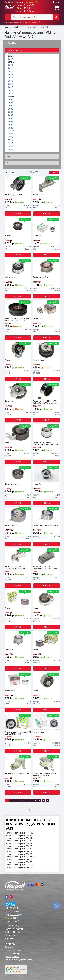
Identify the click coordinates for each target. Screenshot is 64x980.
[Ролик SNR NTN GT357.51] (46, 639)
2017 (10, 87)
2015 (10, 81)
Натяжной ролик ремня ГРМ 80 (19, 836)
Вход (56, 2)
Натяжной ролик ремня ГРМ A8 (19, 854)
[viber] (7, 897)
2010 (10, 65)
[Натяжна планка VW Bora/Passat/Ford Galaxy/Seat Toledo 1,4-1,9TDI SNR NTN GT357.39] (46, 556)
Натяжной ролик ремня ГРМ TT (19, 867)
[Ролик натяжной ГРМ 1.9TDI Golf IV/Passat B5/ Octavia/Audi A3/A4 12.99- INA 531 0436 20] (46, 391)
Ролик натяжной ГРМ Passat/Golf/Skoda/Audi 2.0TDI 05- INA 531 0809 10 (46, 443)
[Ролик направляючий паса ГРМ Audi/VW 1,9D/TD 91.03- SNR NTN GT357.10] (18, 722)
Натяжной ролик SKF (13, 195)
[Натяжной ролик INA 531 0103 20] (18, 474)
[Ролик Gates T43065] (46, 308)
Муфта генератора (13, 277)
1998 (10, 146)
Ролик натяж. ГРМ (41, 277)
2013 (10, 75)
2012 (10, 71)
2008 (10, 125)
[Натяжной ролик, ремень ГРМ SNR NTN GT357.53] (18, 763)
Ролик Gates (38, 319)
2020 (11, 59)
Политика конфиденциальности (18, 960)
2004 (11, 112)
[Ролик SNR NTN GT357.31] (46, 680)
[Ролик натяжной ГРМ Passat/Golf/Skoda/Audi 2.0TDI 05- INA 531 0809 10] (46, 432)
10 (43, 800)
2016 (10, 84)
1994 (11, 134)
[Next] (47, 800)
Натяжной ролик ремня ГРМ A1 (19, 838)
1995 (10, 137)
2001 (10, 103)
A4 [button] (9, 163)
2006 (10, 118)
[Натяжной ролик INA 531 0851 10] (46, 722)
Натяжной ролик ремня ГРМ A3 (19, 844)
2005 (10, 115)
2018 (10, 90)
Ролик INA (9, 236)
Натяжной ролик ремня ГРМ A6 (19, 849)
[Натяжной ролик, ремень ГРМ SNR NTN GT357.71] (46, 515)
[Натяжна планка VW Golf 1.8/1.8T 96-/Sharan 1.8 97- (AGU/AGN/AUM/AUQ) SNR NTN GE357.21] (18, 556)
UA (10, 2)
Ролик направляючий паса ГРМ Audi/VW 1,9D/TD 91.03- (18, 733)
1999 (10, 150)
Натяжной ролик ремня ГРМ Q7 (19, 865)
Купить (18, 214)
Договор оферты (12, 957)
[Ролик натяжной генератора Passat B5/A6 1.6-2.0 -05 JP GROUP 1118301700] (18, 308)
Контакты (19, 2)
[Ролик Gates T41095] (18, 680)
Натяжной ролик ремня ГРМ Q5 (19, 862)
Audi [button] (10, 157)
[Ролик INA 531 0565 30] (18, 639)
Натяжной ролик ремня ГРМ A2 (19, 841)
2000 (11, 99)
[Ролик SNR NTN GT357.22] (18, 598)
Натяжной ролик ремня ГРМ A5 (19, 846)
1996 (10, 140)
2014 (11, 78)
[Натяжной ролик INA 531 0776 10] (18, 515)
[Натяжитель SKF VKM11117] (47, 184)
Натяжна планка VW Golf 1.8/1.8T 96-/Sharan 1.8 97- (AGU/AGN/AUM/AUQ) (16, 568)
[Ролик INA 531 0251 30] (18, 226)
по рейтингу (10, 172)
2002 (11, 106)
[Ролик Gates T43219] (46, 474)
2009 (11, 128)
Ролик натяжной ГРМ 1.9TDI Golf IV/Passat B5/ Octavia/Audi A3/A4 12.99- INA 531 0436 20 (46, 402)
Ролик (7, 360)
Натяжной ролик (40, 360)
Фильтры (54, 172)
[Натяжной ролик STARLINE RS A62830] (18, 391)
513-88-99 (26, 5)
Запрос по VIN (32, 2)
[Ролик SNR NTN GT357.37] (18, 350)
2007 (11, 122)
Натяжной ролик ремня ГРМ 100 (19, 833)
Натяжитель (38, 195)
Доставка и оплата (13, 950)
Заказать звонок (12, 922)
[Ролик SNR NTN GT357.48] (47, 598)
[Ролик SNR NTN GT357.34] (18, 432)
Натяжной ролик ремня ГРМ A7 (19, 851)
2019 (10, 94)
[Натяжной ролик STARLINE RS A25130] (46, 350)
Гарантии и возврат (13, 954)
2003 (11, 109)
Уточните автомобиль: (11, 43)
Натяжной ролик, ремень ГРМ (46, 525)
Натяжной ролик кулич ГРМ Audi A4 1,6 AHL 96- (45, 774)
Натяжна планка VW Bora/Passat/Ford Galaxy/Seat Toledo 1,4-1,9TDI (46, 568)
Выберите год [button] (15, 50)
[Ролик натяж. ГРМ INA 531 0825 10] (47, 267)
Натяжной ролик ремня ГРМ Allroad (21, 857)
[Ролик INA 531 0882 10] (46, 226)
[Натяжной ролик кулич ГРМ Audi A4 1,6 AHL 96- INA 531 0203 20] (46, 763)
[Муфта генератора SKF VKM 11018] (18, 267)
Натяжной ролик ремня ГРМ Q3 (19, 859)
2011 (10, 68)
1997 (10, 143)
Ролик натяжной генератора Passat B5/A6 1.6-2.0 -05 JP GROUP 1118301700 (17, 320)
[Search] (56, 17)
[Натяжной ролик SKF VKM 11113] (18, 184)
